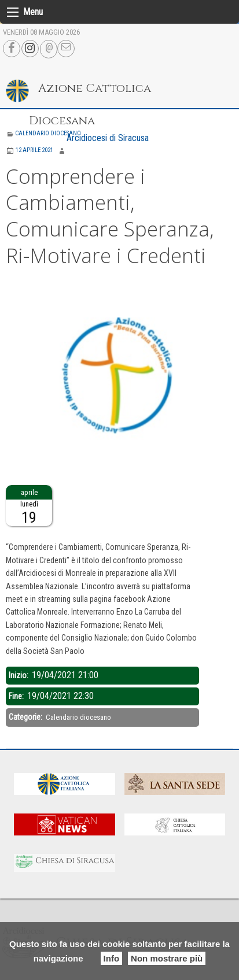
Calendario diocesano (48, 133)
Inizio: (19, 675)
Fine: (17, 696)
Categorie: (26, 717)
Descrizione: (27, 533)
